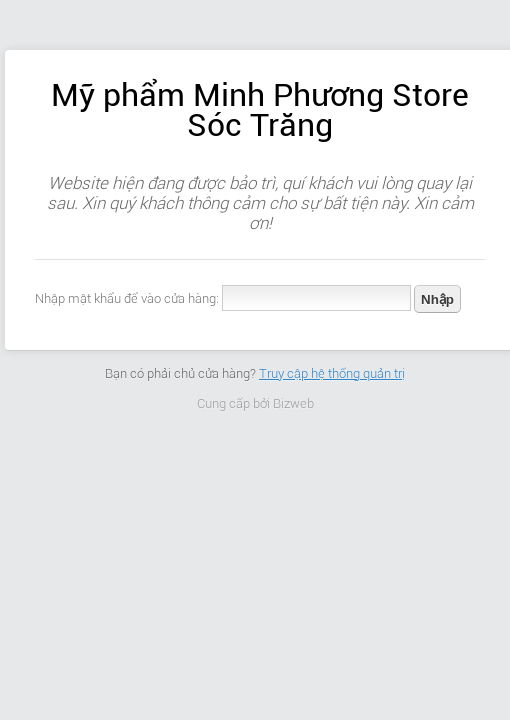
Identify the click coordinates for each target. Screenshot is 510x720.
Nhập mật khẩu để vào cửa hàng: (127, 298)
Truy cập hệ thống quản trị (332, 373)
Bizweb (293, 403)
